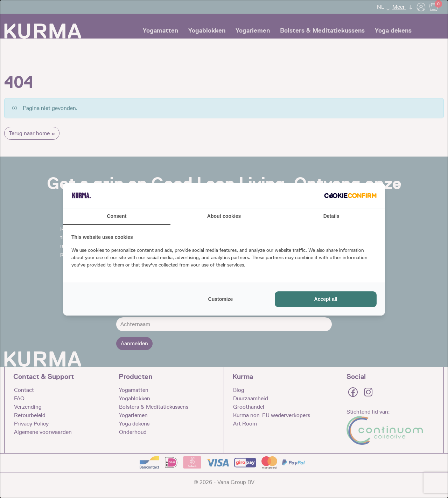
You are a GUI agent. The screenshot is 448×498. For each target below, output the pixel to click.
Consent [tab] (117, 216)
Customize (221, 299)
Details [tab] (331, 216)
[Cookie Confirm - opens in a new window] (350, 195)
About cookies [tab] (224, 216)
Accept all (326, 299)
